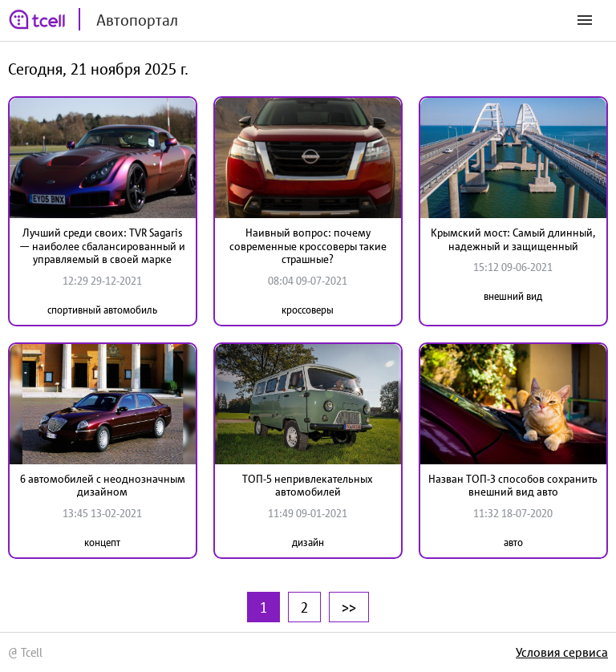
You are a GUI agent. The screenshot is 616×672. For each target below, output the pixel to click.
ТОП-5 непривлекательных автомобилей (308, 486)
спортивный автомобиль (102, 310)
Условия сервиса (562, 652)
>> (349, 607)
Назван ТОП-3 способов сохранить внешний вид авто (513, 486)
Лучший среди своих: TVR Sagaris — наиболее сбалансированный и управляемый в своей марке (102, 246)
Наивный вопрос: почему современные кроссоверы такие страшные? (308, 246)
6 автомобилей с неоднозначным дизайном (103, 486)
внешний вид (513, 296)
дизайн (308, 542)
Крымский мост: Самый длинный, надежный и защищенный (513, 239)
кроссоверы (308, 310)
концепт (102, 542)
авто (513, 542)
